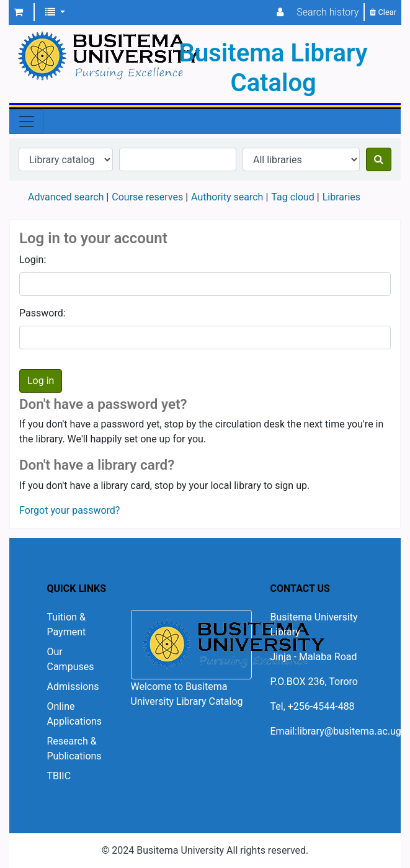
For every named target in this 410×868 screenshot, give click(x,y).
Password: (42, 313)
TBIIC (59, 776)
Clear (383, 12)
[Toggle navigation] (27, 122)
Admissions (73, 687)
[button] (18, 12)
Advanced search (66, 197)
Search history (328, 12)
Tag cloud (293, 197)
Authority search (227, 197)
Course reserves (147, 197)
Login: (33, 260)
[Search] (379, 159)
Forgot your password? (69, 510)
